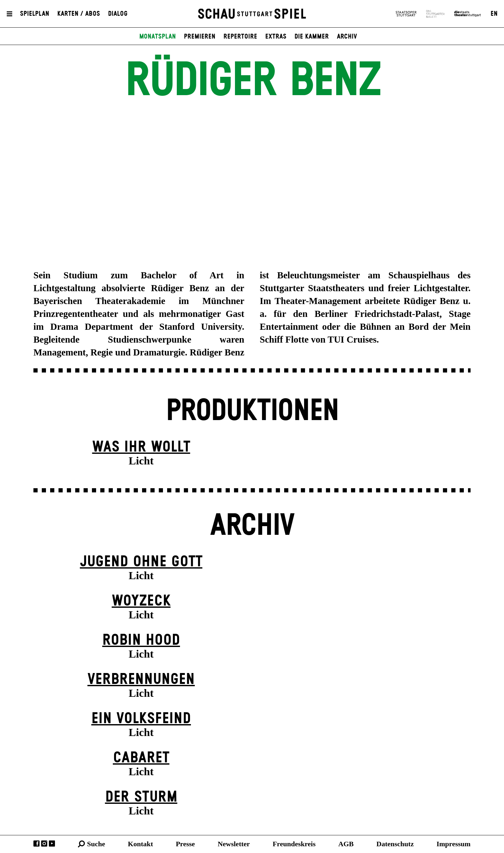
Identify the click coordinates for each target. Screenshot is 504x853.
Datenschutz (395, 844)
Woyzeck (141, 601)
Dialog (118, 14)
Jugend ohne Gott (141, 562)
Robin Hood (141, 640)
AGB (346, 844)
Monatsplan (157, 37)
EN (494, 14)
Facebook (36, 844)
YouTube (52, 844)
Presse (185, 844)
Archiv (347, 37)
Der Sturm (141, 797)
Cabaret (141, 758)
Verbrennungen (141, 680)
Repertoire (240, 37)
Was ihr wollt (141, 447)
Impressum (454, 844)
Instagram (44, 844)
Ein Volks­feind (141, 719)
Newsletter (234, 844)
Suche (96, 844)
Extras (276, 37)
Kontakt (140, 844)
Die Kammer (312, 37)
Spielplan (35, 14)
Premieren (200, 37)
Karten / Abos (79, 14)
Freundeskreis (294, 844)
